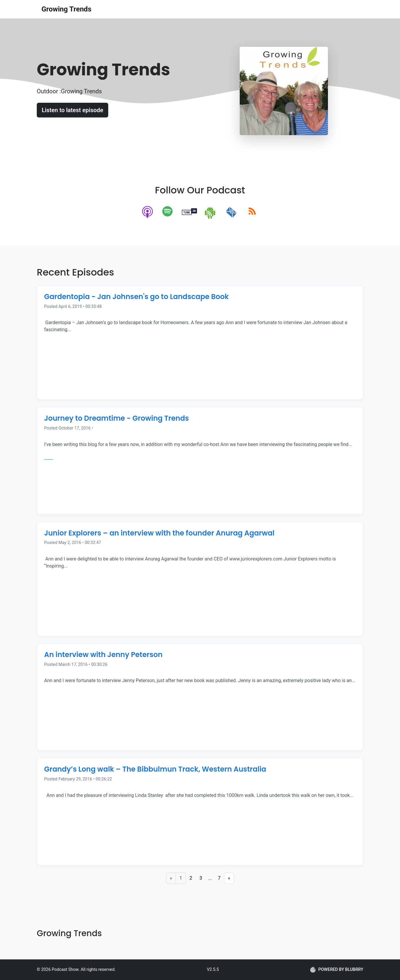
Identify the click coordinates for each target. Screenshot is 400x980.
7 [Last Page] (219, 878)
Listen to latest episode (72, 110)
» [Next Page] (229, 878)
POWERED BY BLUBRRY (337, 970)
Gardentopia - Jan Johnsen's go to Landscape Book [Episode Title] (136, 297)
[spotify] (169, 212)
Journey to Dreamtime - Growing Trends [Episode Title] (116, 418)
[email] (231, 212)
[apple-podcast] (148, 212)
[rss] (252, 212)
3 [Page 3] (201, 878)
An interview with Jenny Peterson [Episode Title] (103, 655)
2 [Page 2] (191, 878)
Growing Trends (66, 9)
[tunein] (190, 212)
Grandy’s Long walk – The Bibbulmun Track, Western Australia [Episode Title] (155, 769)
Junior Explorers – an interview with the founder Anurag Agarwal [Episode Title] (159, 533)
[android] (210, 212)
